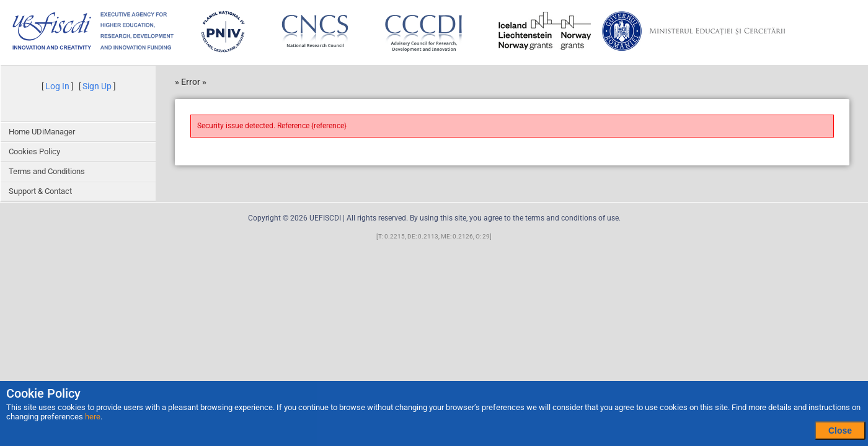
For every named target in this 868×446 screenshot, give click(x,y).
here (93, 417)
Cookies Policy (34, 151)
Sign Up (97, 86)
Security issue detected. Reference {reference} (272, 126)
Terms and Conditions (47, 171)
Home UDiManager (42, 132)
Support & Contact (40, 191)
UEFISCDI (325, 218)
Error (192, 82)
